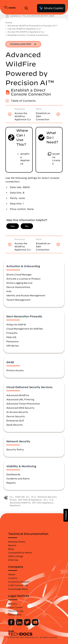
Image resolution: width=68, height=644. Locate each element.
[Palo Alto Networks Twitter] (28, 625)
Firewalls (12, 333)
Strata (13, 500)
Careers (13, 578)
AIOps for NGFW (16, 324)
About (12, 574)
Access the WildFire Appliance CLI (26, 32)
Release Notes (17, 542)
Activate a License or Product (23, 279)
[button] (66, 515)
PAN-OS (11, 337)
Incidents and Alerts (18, 478)
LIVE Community (18, 585)
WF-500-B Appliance (30, 500)
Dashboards (13, 474)
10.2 (33, 497)
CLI (12, 497)
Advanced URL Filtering (20, 399)
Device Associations (18, 287)
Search (12, 545)
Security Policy (15, 449)
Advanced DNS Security (20, 408)
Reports (11, 483)
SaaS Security (15, 425)
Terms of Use (16, 611)
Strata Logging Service (19, 283)
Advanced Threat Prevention (23, 404)
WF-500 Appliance (43, 503)
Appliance (15, 505)
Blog (11, 549)
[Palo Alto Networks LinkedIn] (20, 625)
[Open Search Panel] (27, 8)
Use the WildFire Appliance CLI (24, 29)
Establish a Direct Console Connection (28, 35)
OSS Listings (16, 556)
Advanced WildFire (18, 395)
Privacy (13, 604)
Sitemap (13, 560)
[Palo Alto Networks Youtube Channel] (35, 625)
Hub (9, 291)
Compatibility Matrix (20, 553)
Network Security (47, 497)
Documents (15, 615)
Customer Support (19, 582)
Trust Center (15, 607)
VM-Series (13, 346)
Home (9, 22)
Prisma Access (15, 370)
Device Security (16, 416)
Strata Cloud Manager (19, 274)
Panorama (12, 341)
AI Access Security (17, 412)
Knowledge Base (18, 589)
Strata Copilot (51, 8)
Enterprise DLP (15, 420)
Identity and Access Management (26, 295)
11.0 (51, 500)
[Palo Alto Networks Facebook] (12, 625)
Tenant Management (18, 300)
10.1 (45, 500)
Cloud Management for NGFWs (25, 329)
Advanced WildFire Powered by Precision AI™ (32, 26)
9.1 (28, 497)
